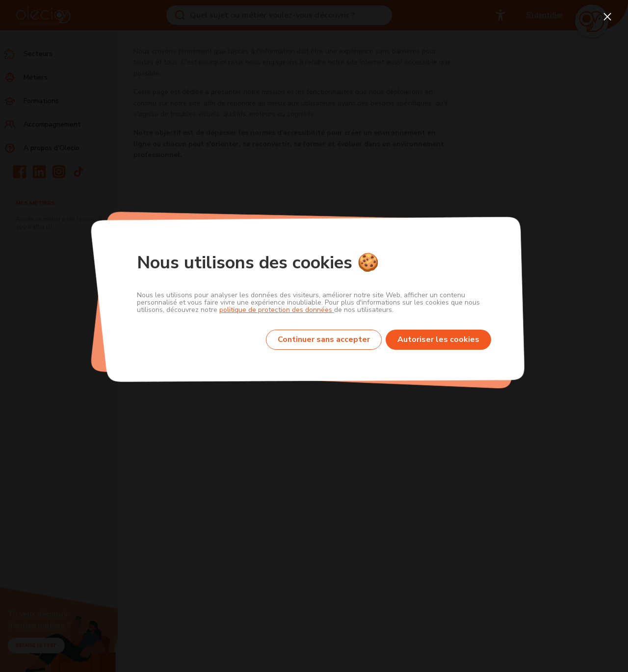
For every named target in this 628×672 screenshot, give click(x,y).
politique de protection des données (277, 310)
